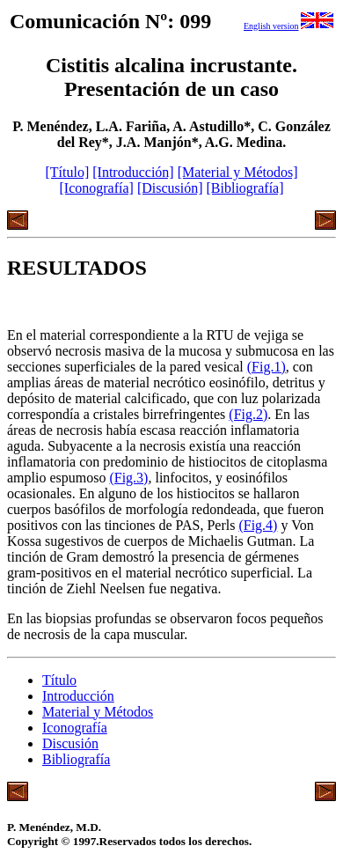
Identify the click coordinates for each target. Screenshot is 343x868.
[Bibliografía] (245, 188)
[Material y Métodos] (238, 172)
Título (59, 680)
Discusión (70, 743)
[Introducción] (133, 172)
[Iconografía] (96, 188)
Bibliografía (76, 759)
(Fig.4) (258, 525)
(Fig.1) (266, 367)
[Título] (67, 172)
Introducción (78, 696)
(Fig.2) (248, 414)
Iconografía (75, 728)
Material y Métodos (98, 712)
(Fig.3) (128, 478)
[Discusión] (170, 188)
